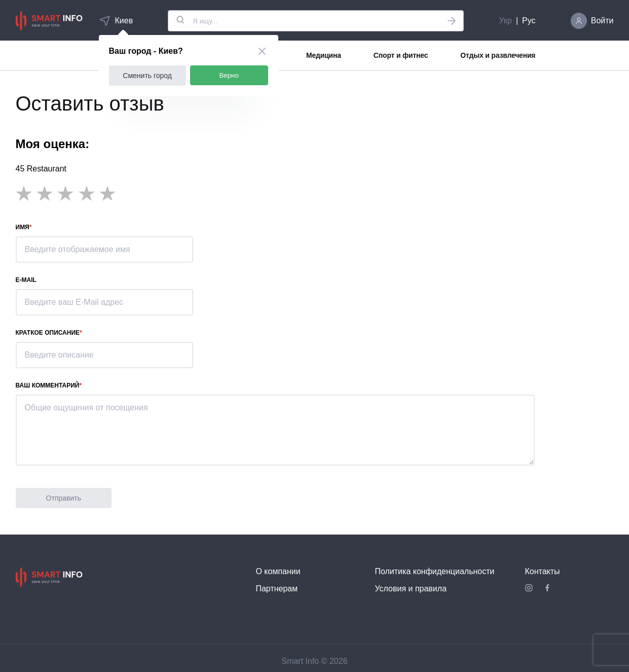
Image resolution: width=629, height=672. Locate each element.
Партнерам (276, 589)
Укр (506, 21)
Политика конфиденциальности (434, 571)
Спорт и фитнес (401, 55)
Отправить (64, 498)
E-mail (26, 280)
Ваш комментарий (48, 385)
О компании (278, 571)
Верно (229, 75)
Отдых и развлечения (498, 55)
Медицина (324, 55)
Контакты (543, 571)
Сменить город (147, 76)
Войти (602, 21)
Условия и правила (411, 589)
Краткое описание (48, 333)
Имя (23, 227)
